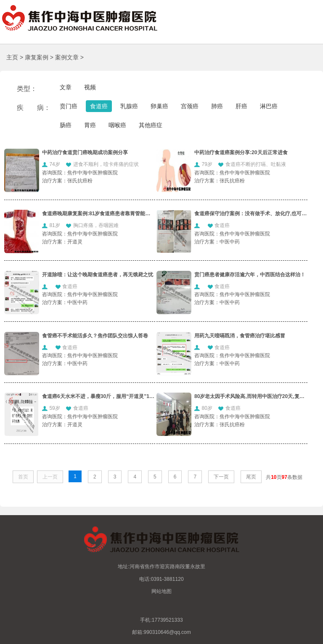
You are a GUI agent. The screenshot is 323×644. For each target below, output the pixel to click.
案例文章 (67, 57)
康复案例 (37, 57)
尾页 (251, 477)
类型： (27, 89)
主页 (12, 57)
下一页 (221, 477)
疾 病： (34, 108)
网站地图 (161, 591)
